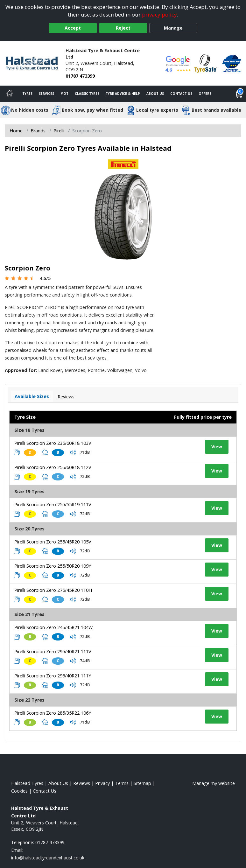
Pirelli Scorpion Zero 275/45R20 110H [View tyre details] (53, 590)
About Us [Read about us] (58, 783)
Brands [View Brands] (38, 131)
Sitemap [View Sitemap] (142, 783)
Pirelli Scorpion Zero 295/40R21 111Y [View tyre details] (53, 676)
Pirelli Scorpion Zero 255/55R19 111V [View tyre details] (53, 504)
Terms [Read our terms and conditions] (122, 783)
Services (46, 94)
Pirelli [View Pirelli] (59, 131)
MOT (64, 94)
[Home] (10, 94)
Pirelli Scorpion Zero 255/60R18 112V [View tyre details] (53, 467)
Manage (173, 28)
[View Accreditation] (206, 63)
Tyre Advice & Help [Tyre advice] (123, 94)
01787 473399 (80, 76)
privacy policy (159, 14)
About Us (155, 94)
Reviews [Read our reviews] (82, 783)
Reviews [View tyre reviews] (66, 397)
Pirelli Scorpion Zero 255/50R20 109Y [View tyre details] (53, 566)
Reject (123, 28)
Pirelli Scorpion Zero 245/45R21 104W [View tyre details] (53, 627)
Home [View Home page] (16, 131)
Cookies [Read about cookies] (19, 791)
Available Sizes (32, 396)
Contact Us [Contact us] (181, 94)
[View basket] (239, 94)
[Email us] (48, 858)
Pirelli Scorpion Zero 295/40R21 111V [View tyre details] (53, 651)
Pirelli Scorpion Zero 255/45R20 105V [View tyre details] (53, 542)
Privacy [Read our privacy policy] (102, 783)
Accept (73, 28)
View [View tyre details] (217, 447)
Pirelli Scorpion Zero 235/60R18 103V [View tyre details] (53, 443)
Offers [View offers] (205, 94)
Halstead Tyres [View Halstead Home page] (27, 783)
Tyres (27, 94)
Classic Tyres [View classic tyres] (87, 94)
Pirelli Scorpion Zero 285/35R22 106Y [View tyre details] (53, 713)
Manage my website (214, 783)
